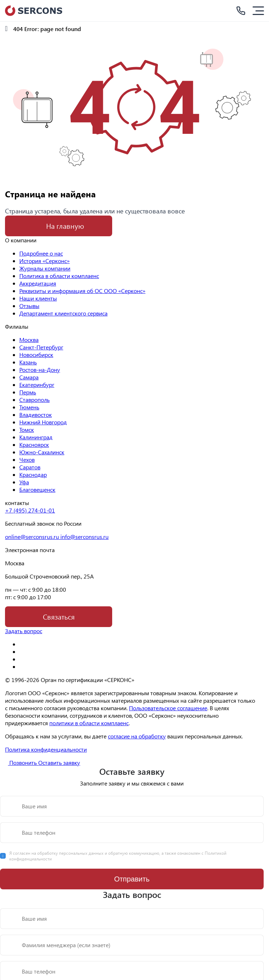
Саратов (30, 467)
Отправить (132, 879)
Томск (27, 430)
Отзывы (29, 306)
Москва (29, 340)
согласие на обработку (137, 736)
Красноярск (34, 444)
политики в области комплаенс (89, 723)
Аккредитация (38, 283)
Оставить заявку (59, 762)
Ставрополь (34, 400)
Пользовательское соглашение (168, 708)
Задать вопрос (24, 631)
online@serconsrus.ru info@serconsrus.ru (57, 537)
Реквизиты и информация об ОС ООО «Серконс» (82, 291)
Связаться (59, 617)
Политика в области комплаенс (59, 276)
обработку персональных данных (71, 853)
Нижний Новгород (43, 422)
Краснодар (33, 474)
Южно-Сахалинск (42, 452)
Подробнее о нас (41, 253)
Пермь (28, 392)
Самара (29, 377)
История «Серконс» (44, 261)
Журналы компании (45, 268)
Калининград (36, 437)
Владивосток (36, 415)
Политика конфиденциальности (46, 749)
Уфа (24, 482)
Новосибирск (36, 355)
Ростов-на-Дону (40, 370)
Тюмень (29, 407)
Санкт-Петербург (41, 347)
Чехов (27, 459)
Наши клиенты (38, 298)
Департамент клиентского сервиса (63, 313)
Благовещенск (37, 489)
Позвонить (19, 762)
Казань (28, 362)
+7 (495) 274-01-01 (30, 510)
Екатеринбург (37, 385)
